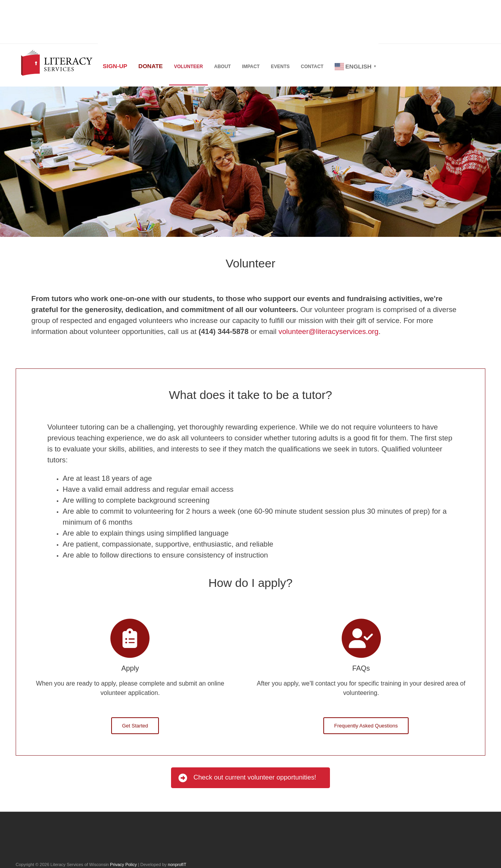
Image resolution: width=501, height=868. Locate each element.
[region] (250, 162)
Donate (153, 66)
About (230, 67)
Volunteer (193, 67)
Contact (325, 67)
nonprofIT (177, 864)
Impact (260, 67)
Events (291, 67)
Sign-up (116, 66)
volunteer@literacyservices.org (329, 331)
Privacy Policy (123, 864)
